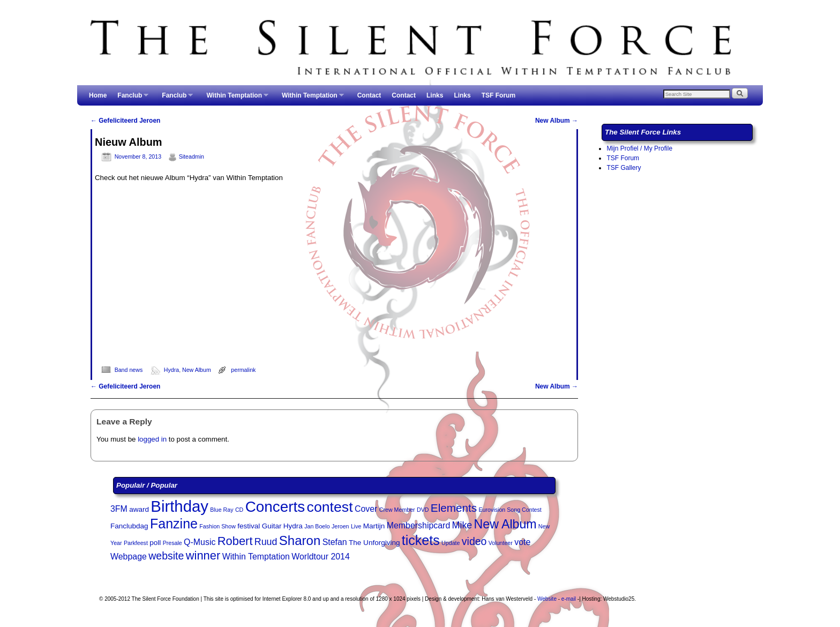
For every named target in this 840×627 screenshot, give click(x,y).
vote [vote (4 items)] (522, 542)
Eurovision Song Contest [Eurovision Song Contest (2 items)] (510, 510)
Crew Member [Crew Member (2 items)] (397, 510)
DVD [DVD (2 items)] (423, 510)
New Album (557, 121)
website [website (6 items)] (166, 556)
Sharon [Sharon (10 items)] (300, 540)
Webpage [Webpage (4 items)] (129, 557)
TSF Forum (498, 95)
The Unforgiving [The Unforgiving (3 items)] (374, 543)
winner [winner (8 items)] (203, 555)
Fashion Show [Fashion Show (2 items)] (217, 526)
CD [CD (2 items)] (239, 510)
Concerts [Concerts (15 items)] (275, 507)
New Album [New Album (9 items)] (505, 524)
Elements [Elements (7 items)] (454, 508)
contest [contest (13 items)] (330, 507)
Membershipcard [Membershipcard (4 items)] (419, 525)
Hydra (171, 370)
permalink (243, 370)
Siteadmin (192, 156)
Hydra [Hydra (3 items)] (293, 526)
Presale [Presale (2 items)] (172, 543)
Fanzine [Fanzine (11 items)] (174, 524)
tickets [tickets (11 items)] (421, 540)
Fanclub (130, 99)
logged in (152, 439)
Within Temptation (235, 99)
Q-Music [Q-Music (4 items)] (200, 542)
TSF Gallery (624, 168)
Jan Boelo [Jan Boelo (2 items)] (317, 526)
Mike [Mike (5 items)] (462, 525)
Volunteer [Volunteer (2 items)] (501, 543)
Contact (369, 95)
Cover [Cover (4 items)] (366, 509)
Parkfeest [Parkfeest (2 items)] (136, 543)
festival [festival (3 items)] (249, 526)
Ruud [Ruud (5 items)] (266, 542)
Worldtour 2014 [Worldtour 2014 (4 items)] (321, 557)
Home (98, 95)
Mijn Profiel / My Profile (639, 148)
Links (435, 95)
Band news (129, 370)
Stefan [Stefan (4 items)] (335, 542)
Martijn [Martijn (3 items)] (374, 526)
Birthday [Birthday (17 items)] (179, 506)
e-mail (569, 599)
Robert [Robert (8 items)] (235, 541)
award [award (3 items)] (139, 509)
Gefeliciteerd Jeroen (125, 121)
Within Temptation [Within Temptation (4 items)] (256, 557)
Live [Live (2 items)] (356, 526)
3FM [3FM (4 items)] (119, 509)
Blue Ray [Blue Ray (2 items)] (222, 510)
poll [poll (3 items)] (155, 543)
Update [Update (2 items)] (451, 543)
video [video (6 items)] (474, 541)
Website (547, 599)
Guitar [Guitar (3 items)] (272, 526)
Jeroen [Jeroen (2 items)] (340, 526)
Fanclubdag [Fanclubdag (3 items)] (129, 526)
